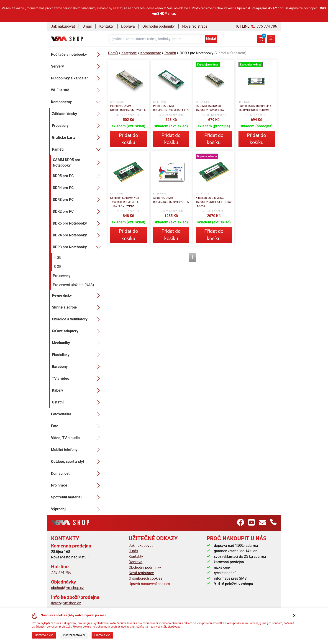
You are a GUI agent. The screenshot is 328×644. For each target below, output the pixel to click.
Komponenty (77, 102)
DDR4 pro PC (78, 188)
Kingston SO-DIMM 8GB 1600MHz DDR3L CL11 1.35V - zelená (214, 202)
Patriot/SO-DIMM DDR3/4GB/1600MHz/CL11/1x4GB (171, 108)
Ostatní (77, 402)
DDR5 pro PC (78, 176)
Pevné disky (77, 296)
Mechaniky (77, 343)
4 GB (58, 258)
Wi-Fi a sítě (77, 90)
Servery (77, 66)
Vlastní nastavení (74, 635)
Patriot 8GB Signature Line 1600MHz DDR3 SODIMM (255, 108)
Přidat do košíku (128, 139)
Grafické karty (77, 138)
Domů (113, 53)
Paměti (77, 149)
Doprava (128, 26)
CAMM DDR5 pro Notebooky (78, 163)
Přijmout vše (102, 635)
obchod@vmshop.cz (67, 588)
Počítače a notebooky (77, 55)
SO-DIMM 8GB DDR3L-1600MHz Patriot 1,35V (210, 108)
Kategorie (129, 53)
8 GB (58, 267)
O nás (87, 26)
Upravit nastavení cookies (149, 584)
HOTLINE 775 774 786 (256, 26)
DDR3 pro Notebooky (78, 247)
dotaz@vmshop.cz (66, 603)
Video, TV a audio (77, 438)
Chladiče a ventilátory (77, 319)
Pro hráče (77, 485)
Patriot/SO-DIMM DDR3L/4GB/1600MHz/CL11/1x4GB (128, 108)
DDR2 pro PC (78, 212)
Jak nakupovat (63, 26)
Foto (77, 426)
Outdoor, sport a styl (77, 462)
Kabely (77, 390)
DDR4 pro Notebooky (78, 235)
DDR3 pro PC (78, 200)
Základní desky (77, 114)
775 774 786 (61, 572)
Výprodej (77, 509)
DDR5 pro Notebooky (78, 223)
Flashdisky (77, 355)
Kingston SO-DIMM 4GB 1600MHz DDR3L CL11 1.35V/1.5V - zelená (125, 202)
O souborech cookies (145, 578)
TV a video (77, 379)
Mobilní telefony (77, 450)
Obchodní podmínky (159, 26)
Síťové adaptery (77, 331)
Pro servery (62, 276)
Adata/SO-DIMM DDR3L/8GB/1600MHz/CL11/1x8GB (171, 200)
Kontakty (106, 26)
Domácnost (77, 474)
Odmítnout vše (44, 635)
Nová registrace (195, 26)
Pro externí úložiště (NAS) (73, 285)
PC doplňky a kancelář (77, 78)
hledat (211, 39)
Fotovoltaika (77, 414)
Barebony (77, 367)
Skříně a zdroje (77, 307)
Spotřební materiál (77, 497)
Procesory (77, 126)
